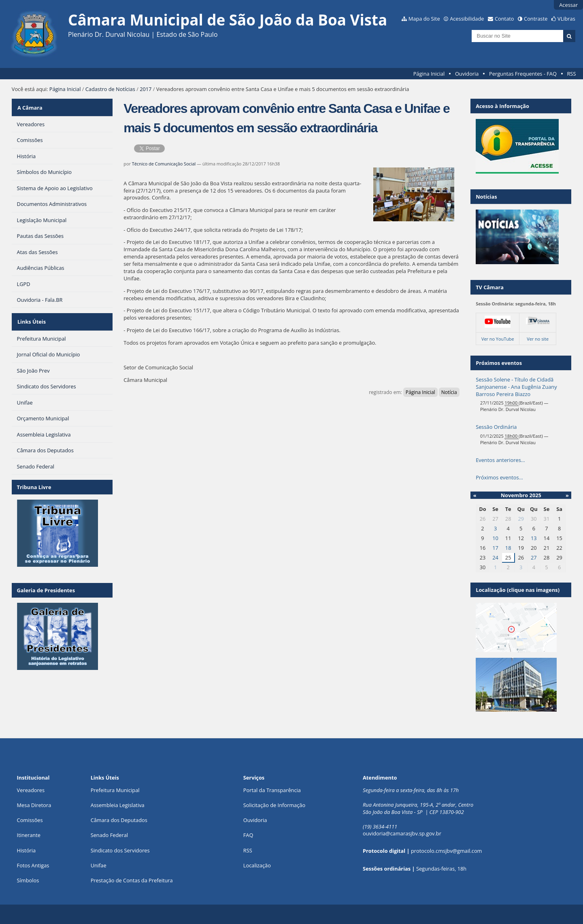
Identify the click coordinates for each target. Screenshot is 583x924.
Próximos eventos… (499, 477)
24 (495, 557)
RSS (571, 74)
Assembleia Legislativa (118, 805)
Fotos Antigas (33, 865)
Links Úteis (31, 318)
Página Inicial (429, 74)
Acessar (568, 5)
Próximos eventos (499, 363)
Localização (257, 865)
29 (521, 519)
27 (534, 557)
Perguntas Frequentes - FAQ (523, 74)
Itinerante (29, 835)
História (27, 850)
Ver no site (538, 339)
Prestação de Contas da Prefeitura (132, 880)
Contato (504, 19)
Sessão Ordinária (496, 427)
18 (508, 548)
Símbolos (28, 880)
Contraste (536, 19)
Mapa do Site (424, 19)
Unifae (99, 865)
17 (495, 548)
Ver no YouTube (498, 339)
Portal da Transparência (272, 790)
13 (534, 538)
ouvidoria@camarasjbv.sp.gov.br (402, 833)
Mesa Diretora (34, 805)
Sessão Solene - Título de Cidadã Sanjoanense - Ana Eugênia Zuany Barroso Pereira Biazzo (516, 387)
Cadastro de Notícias (110, 89)
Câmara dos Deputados (119, 820)
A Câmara (30, 106)
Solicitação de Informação (274, 805)
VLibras (566, 19)
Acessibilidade (467, 19)
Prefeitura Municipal (115, 790)
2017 (146, 89)
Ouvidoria (467, 74)
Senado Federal (109, 835)
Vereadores (31, 790)
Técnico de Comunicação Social (164, 164)
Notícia (449, 392)
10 (495, 538)
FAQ (248, 835)
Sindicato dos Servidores (120, 850)
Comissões (30, 820)
